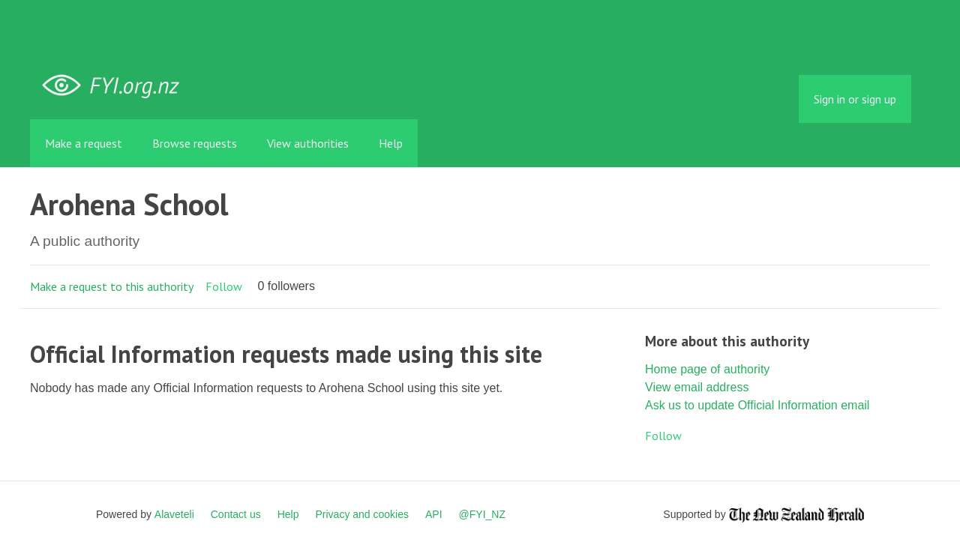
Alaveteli (174, 514)
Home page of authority (707, 369)
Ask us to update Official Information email (757, 405)
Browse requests (195, 143)
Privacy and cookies (362, 514)
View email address (697, 387)
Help (391, 143)
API (434, 514)
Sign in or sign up (855, 99)
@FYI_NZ (482, 514)
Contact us (236, 514)
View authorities (308, 143)
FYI (116, 86)
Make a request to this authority (112, 286)
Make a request (84, 143)
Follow (224, 286)
